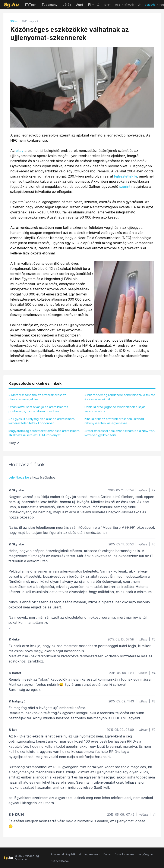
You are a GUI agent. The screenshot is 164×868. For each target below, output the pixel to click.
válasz (143, 490)
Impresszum (92, 854)
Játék (67, 5)
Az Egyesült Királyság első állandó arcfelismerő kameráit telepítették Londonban (42, 421)
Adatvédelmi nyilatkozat (66, 854)
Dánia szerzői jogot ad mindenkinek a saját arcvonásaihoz (115, 409)
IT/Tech (31, 5)
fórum (108, 5)
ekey (20, 151)
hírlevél (129, 5)
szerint (125, 187)
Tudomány (50, 5)
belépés (150, 5)
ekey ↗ (14, 443)
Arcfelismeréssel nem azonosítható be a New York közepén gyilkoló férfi (120, 433)
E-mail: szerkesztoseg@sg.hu (134, 854)
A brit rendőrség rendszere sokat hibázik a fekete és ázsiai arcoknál (120, 397)
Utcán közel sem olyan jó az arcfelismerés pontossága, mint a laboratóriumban (38, 409)
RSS (118, 5)
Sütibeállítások (60, 861)
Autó (80, 5)
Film (91, 5)
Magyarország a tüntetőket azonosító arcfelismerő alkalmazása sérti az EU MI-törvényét (44, 433)
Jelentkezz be (19, 477)
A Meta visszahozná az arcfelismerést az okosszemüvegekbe (37, 397)
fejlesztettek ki (125, 176)
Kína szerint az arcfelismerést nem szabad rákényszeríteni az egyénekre (114, 421)
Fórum (108, 854)
